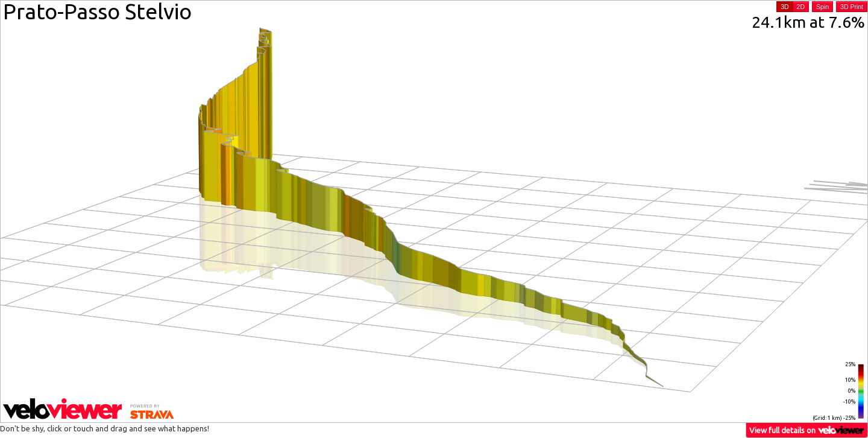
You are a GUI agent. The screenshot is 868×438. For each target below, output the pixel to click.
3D (785, 7)
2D (801, 7)
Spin (822, 7)
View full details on (807, 430)
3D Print (852, 7)
